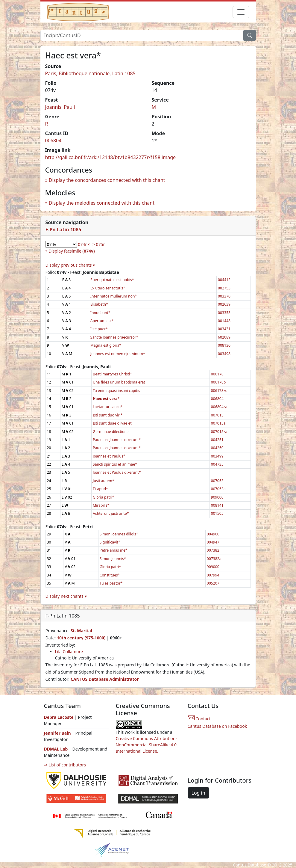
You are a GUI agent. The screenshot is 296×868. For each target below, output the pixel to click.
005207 (213, 583)
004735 (217, 464)
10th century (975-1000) (81, 638)
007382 (213, 550)
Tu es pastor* (111, 583)
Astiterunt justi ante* (111, 513)
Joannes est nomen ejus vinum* (118, 354)
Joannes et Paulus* (109, 456)
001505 (217, 513)
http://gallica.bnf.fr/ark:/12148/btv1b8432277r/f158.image (111, 157)
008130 (224, 345)
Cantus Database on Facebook (217, 726)
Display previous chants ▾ (70, 265)
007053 (217, 481)
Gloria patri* (104, 497)
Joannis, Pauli (60, 107)
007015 (217, 415)
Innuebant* (100, 313)
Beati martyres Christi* (112, 374)
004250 (217, 448)
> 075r (99, 244)
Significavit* (110, 542)
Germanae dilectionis (111, 432)
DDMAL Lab (56, 749)
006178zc (219, 391)
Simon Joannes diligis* (119, 534)
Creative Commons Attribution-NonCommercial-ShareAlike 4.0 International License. (146, 745)
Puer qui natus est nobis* (112, 280)
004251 (217, 440)
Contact (199, 719)
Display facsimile (72, 251)
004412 (224, 280)
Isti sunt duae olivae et (112, 423)
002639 (224, 304)
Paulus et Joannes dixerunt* (117, 440)
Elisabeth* (99, 304)
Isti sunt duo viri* (108, 415)
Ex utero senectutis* (108, 288)
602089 (224, 337)
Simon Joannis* (113, 559)
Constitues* (110, 575)
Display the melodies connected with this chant (102, 203)
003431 (224, 329)
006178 (217, 374)
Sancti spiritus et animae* (115, 464)
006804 (53, 141)
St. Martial (81, 631)
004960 (213, 534)
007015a (218, 423)
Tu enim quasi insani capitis (116, 391)
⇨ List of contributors (65, 765)
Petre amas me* (114, 550)
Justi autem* (104, 481)
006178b (218, 382)
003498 (224, 354)
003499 (217, 456)
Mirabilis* (101, 505)
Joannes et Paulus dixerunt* (117, 472)
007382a (214, 559)
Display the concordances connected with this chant (107, 180)
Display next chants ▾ (66, 596)
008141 (217, 505)
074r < (84, 244)
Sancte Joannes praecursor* (114, 337)
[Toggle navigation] (241, 12)
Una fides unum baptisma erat (119, 382)
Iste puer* (99, 329)
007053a (218, 489)
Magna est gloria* (106, 345)
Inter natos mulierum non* (114, 296)
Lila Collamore (69, 652)
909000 (217, 497)
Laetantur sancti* (108, 407)
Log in (198, 793)
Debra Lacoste (59, 717)
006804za (219, 407)
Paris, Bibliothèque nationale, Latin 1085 (90, 73)
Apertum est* (102, 321)
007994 (213, 575)
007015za (219, 432)
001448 (224, 321)
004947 (213, 542)
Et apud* (100, 489)
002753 (224, 288)
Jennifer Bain (58, 733)
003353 (224, 313)
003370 (224, 296)
